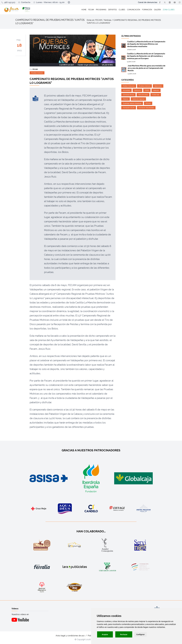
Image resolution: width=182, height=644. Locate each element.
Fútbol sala (156, 95)
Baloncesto (158, 86)
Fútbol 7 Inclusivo (129, 86)
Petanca (126, 99)
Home (84, 10)
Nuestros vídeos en (20, 614)
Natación (156, 90)
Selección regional (138, 99)
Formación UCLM (129, 108)
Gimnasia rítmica (128, 95)
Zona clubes (168, 10)
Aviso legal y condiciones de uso (70, 636)
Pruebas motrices (37, 73)
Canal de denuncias (148, 2)
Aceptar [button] (105, 634)
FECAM (148, 103)
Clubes (122, 10)
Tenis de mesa (143, 95)
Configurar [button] (141, 634)
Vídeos (15, 609)
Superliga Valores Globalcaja (132, 103)
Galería (157, 10)
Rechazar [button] (124, 634)
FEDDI (147, 90)
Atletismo (137, 90)
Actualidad (126, 90)
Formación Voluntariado (146, 108)
